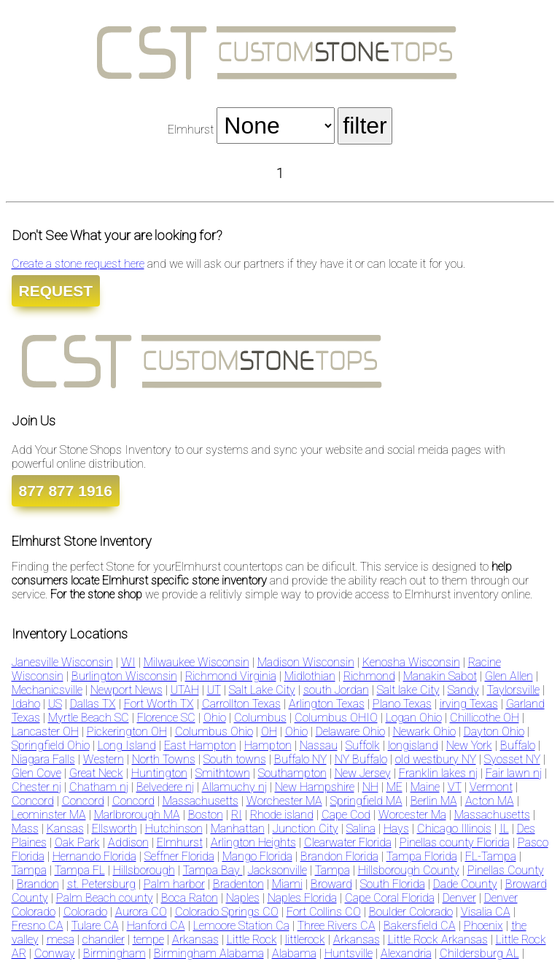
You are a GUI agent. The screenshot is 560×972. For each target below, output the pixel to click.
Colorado (85, 912)
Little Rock (252, 940)
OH (269, 732)
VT (455, 787)
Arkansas (195, 940)
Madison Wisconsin (306, 662)
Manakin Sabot (440, 676)
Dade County (465, 884)
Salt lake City (408, 690)
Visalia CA (486, 912)
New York (469, 745)
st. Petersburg (101, 884)
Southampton (292, 773)
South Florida (393, 884)
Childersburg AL (479, 953)
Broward (331, 884)
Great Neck (96, 773)
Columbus (260, 718)
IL (504, 829)
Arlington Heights (253, 842)
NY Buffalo (361, 759)
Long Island (127, 745)
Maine (425, 787)
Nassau (319, 745)
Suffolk (363, 745)
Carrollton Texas (241, 704)
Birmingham (114, 953)
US (55, 704)
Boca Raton (190, 898)
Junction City (306, 829)
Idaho (26, 704)
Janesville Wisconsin (62, 662)
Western (104, 759)
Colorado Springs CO (227, 912)
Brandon (38, 884)
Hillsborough (144, 870)
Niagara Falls (43, 759)
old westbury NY (436, 759)
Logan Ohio (414, 718)
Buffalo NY (300, 759)
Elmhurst (180, 842)
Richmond (369, 676)
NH (370, 787)
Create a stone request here (78, 264)
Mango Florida (257, 856)
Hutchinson (174, 829)
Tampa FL (80, 870)
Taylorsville (513, 690)
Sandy (463, 690)
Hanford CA (156, 926)
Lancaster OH (45, 732)
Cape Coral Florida (390, 898)
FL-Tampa (491, 856)
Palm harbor (174, 884)
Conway (55, 953)
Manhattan (238, 829)
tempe (148, 940)
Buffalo (518, 745)
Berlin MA (434, 801)
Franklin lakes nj (438, 773)
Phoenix (483, 926)
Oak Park (77, 842)
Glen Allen (509, 676)
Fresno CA (38, 926)
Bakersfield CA (420, 926)
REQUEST (56, 291)
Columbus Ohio (214, 732)
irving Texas (469, 704)
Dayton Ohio (494, 732)
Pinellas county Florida (455, 842)
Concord (33, 801)
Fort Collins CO (324, 912)
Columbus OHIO (336, 718)
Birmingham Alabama (209, 953)
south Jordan (336, 690)
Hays (396, 829)
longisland (413, 745)
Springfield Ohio (51, 745)
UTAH (185, 690)
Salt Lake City (262, 690)
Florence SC (166, 718)
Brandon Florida (339, 856)
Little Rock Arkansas (438, 940)
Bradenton (238, 884)
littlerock (305, 940)
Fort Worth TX (159, 704)
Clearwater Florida (348, 842)
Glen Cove (36, 773)
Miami (287, 884)
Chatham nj (99, 787)
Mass (25, 829)
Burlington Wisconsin (124, 676)
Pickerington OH (127, 732)
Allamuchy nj (234, 787)
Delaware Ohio (350, 732)
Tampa (29, 870)
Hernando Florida (94, 856)
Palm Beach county (105, 898)
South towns (235, 759)
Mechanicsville (47, 690)
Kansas (65, 829)
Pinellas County (506, 870)
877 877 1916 (66, 491)
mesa (61, 940)
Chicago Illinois (454, 829)
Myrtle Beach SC (89, 718)
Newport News (127, 690)
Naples (243, 898)
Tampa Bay (213, 870)
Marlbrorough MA (137, 815)
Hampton (268, 745)
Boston (206, 815)
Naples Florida (302, 898)
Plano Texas (402, 704)
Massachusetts (201, 801)
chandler (104, 940)
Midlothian (310, 676)
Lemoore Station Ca (241, 926)
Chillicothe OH (485, 718)
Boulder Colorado (411, 912)
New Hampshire (315, 787)
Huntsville (349, 953)
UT (214, 690)
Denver (459, 898)
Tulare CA (95, 926)
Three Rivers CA (337, 926)
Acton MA (490, 801)
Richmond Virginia (231, 676)
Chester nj (36, 787)
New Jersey (363, 773)
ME (394, 787)
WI (128, 662)
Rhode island (282, 815)
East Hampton (200, 745)
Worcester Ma (412, 815)
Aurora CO (141, 912)
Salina (361, 829)
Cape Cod (346, 815)
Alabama (294, 953)
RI (237, 815)
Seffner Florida (179, 856)
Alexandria (406, 953)
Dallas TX (93, 704)
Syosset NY (512, 759)
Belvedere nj (165, 787)
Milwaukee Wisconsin (197, 662)
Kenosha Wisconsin (411, 662)
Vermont (491, 787)
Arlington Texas (327, 704)
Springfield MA (366, 801)
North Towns (164, 759)
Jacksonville (277, 870)
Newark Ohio (424, 732)
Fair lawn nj (514, 773)
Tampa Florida (422, 856)
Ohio (215, 718)
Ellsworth (114, 829)
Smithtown (223, 773)
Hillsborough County (409, 870)
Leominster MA (49, 815)
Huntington (159, 773)
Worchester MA (284, 801)
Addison (128, 842)
